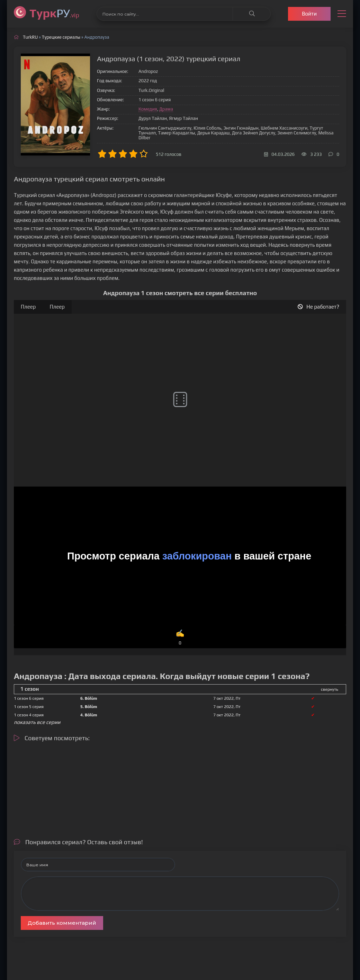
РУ (54, 13)
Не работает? (318, 307)
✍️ (180, 638)
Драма (166, 109)
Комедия (148, 109)
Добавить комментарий (62, 923)
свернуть (330, 689)
